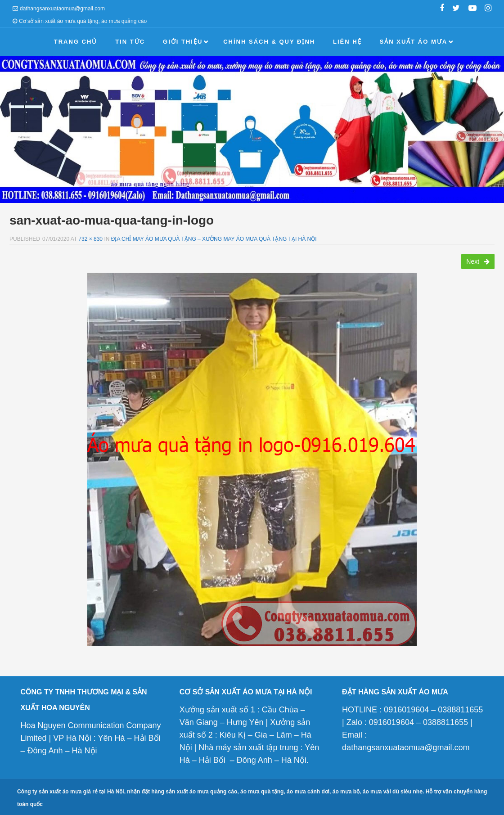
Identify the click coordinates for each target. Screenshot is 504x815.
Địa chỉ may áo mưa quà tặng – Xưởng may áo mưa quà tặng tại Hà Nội (214, 239)
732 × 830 (90, 239)
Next (478, 261)
